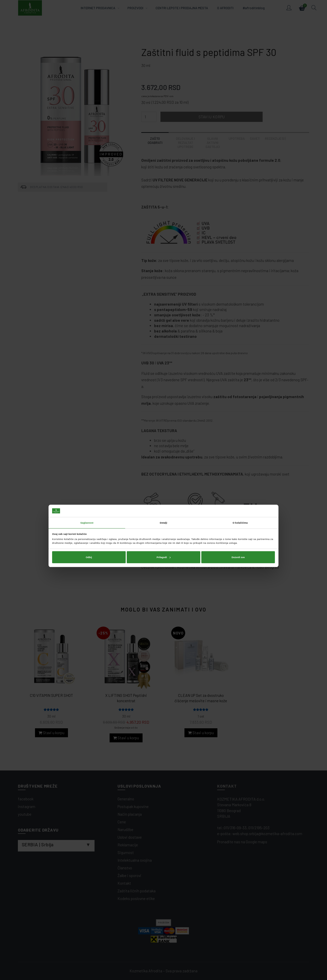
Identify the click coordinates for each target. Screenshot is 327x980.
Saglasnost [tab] (87, 477)
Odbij (89, 511)
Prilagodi (164, 511)
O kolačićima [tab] (240, 477)
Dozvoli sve (238, 511)
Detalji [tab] (164, 477)
